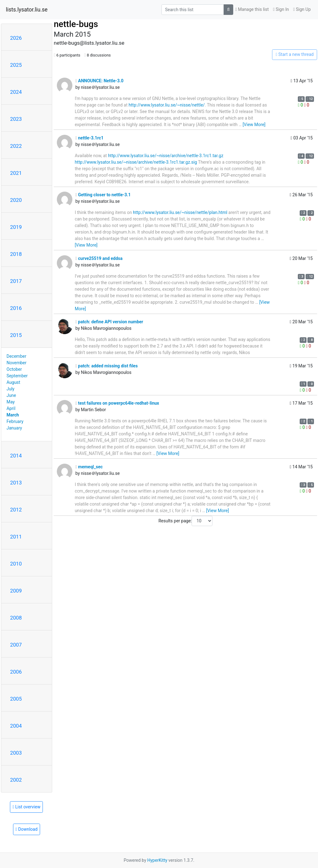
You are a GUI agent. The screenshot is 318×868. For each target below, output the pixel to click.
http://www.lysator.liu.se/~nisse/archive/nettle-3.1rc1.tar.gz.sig (136, 162)
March (13, 415)
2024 (16, 92)
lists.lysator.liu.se (27, 10)
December (16, 356)
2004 (16, 726)
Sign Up (302, 9)
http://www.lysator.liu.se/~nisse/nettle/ (167, 105)
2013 (16, 483)
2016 (16, 308)
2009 (16, 591)
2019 (16, 227)
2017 (16, 281)
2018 (16, 254)
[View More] (254, 125)
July (10, 389)
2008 (16, 618)
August (13, 382)
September (17, 376)
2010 (16, 564)
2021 (16, 173)
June (11, 395)
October (14, 369)
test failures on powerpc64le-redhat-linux (117, 403)
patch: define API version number (109, 322)
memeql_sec (89, 467)
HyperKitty (157, 860)
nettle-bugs (76, 24)
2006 (16, 672)
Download (27, 829)
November (16, 363)
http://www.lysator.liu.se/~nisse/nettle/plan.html (180, 212)
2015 (16, 335)
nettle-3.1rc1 (90, 138)
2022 (16, 146)
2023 (16, 119)
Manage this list (252, 9)
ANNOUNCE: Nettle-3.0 (100, 81)
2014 (16, 456)
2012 (16, 510)
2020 (16, 200)
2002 (16, 780)
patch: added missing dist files (107, 366)
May (11, 402)
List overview (26, 807)
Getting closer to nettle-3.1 (103, 195)
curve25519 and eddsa (99, 258)
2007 (16, 645)
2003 (16, 753)
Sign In (281, 9)
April (11, 408)
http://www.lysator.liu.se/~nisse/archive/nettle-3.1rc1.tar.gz (166, 156)
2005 (16, 699)
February (15, 421)
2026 (16, 38)
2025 (16, 65)
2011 (16, 537)
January (14, 428)
